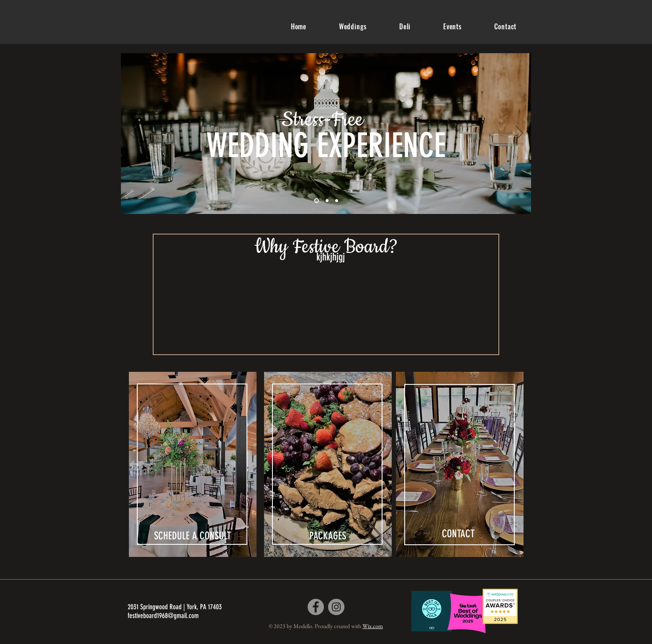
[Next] (519, 134)
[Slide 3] (337, 201)
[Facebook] (316, 607)
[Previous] (133, 134)
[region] (192, 466)
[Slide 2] (327, 201)
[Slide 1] (317, 201)
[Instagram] (336, 607)
